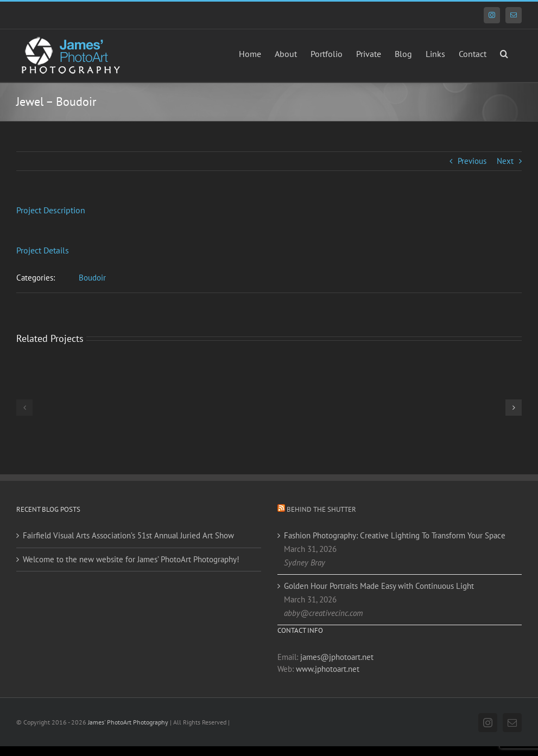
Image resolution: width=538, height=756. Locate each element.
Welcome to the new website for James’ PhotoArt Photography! (131, 559)
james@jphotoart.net (337, 657)
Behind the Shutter (321, 509)
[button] (504, 53)
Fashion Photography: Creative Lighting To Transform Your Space (395, 535)
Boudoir (92, 278)
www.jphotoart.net (328, 669)
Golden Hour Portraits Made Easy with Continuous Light (379, 586)
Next (505, 161)
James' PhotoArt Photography (128, 722)
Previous (472, 161)
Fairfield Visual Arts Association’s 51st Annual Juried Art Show (128, 535)
